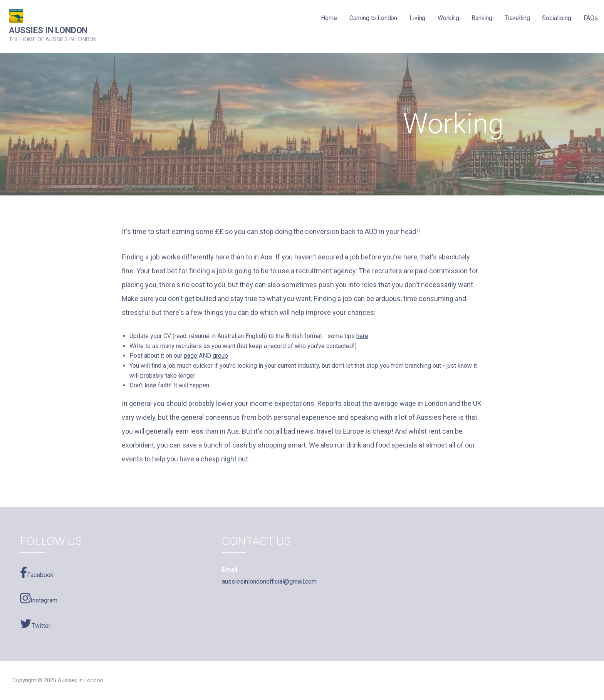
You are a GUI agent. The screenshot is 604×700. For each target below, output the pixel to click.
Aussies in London (48, 30)
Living (417, 18)
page (190, 356)
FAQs (591, 18)
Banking (482, 18)
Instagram (39, 598)
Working (448, 18)
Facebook (37, 573)
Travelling (517, 18)
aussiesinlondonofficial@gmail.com (269, 581)
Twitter (35, 624)
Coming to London (373, 18)
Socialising (556, 18)
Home (329, 18)
